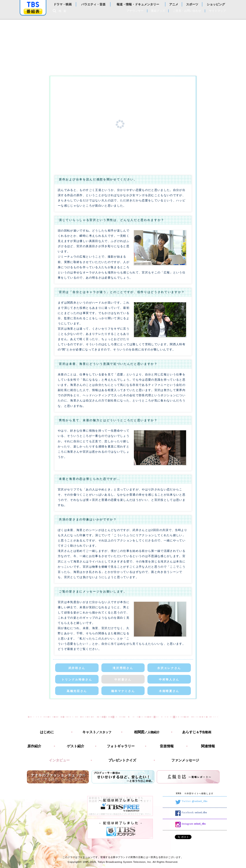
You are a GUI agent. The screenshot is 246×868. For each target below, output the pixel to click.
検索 (64, 11)
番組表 (33, 11)
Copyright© (75, 862)
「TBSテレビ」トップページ (33, 5)
